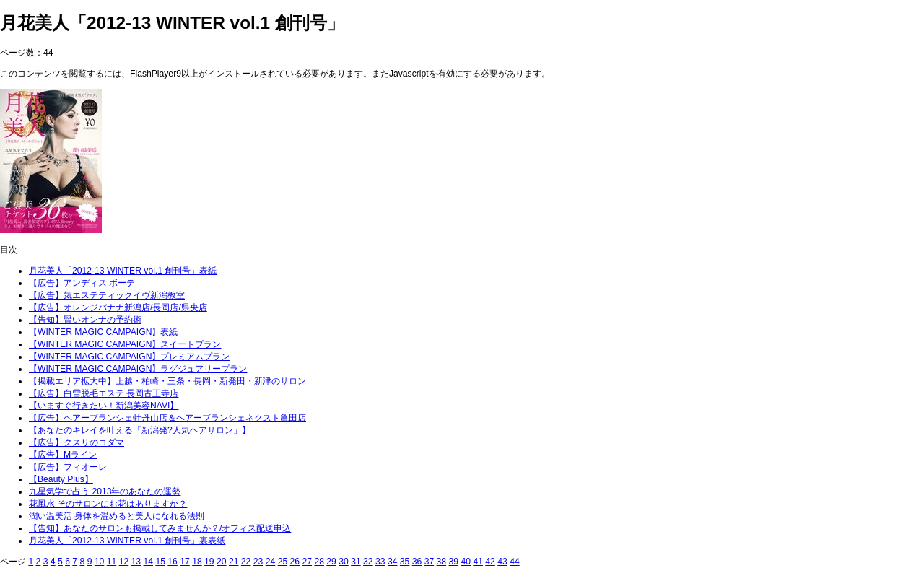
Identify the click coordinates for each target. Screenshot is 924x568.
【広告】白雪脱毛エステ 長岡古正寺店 (104, 393)
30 (344, 562)
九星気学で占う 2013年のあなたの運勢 (105, 491)
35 (405, 562)
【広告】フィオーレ (68, 467)
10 (100, 562)
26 (295, 562)
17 (185, 562)
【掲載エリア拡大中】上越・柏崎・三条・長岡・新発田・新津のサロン (167, 381)
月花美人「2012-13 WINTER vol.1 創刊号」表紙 (123, 271)
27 (307, 562)
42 (490, 562)
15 (160, 562)
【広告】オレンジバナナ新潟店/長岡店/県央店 (118, 307)
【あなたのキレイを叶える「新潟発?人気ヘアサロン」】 (140, 430)
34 (393, 562)
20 (222, 562)
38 (442, 562)
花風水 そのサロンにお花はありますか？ (108, 504)
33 (380, 562)
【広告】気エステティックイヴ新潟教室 (107, 295)
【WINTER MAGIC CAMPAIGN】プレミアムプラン (129, 357)
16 (173, 562)
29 (331, 562)
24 (271, 562)
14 (148, 562)
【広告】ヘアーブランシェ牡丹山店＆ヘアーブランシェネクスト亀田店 (167, 418)
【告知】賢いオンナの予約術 (85, 320)
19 (209, 562)
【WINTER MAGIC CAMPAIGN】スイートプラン (125, 344)
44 (515, 562)
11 (112, 562)
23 (258, 562)
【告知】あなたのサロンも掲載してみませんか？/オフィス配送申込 (160, 528)
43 (502, 562)
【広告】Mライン (63, 455)
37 (430, 562)
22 (246, 562)
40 (466, 562)
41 (478, 562)
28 (319, 562)
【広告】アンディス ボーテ (82, 283)
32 (368, 562)
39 (454, 562)
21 (234, 562)
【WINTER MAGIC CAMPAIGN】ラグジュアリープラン (138, 369)
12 (124, 562)
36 (417, 562)
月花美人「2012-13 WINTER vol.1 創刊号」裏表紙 (127, 541)
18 (197, 562)
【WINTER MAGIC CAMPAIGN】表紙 (103, 332)
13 (136, 562)
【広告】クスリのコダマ (77, 442)
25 (283, 562)
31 (356, 562)
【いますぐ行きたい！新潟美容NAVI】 (104, 406)
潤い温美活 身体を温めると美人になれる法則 (117, 516)
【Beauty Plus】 (61, 479)
